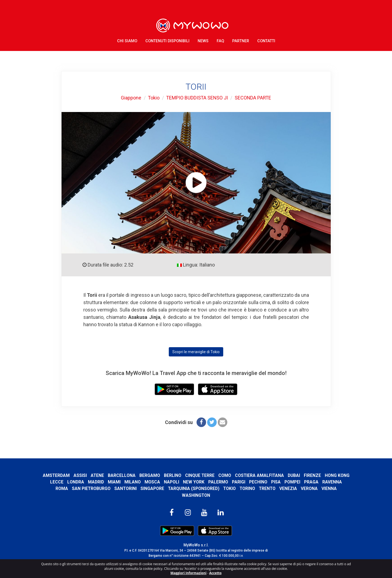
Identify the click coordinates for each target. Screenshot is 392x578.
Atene (111, 475)
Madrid (122, 482)
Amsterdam (70, 475)
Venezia (301, 488)
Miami (140, 482)
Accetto (215, 573)
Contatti (266, 41)
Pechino (284, 482)
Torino (259, 488)
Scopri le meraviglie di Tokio (196, 352)
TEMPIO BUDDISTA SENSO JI (197, 98)
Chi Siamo (127, 41)
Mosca (178, 482)
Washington (196, 495)
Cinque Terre (214, 475)
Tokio (153, 98)
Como (239, 475)
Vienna (342, 488)
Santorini (137, 488)
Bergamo (164, 475)
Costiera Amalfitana (274, 475)
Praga (337, 482)
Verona (322, 488)
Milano (159, 482)
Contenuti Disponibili (167, 41)
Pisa (302, 482)
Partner (241, 41)
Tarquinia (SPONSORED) (205, 488)
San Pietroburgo (102, 488)
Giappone (130, 98)
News (203, 41)
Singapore (163, 488)
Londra (102, 482)
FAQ (220, 41)
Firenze (327, 475)
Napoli (198, 482)
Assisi (94, 475)
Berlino (187, 475)
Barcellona (136, 475)
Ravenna (53, 488)
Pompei (318, 482)
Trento (279, 488)
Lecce (83, 482)
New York (220, 482)
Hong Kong (60, 482)
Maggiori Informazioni (188, 573)
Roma (72, 488)
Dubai (309, 475)
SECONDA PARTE (253, 98)
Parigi (265, 482)
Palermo (244, 482)
